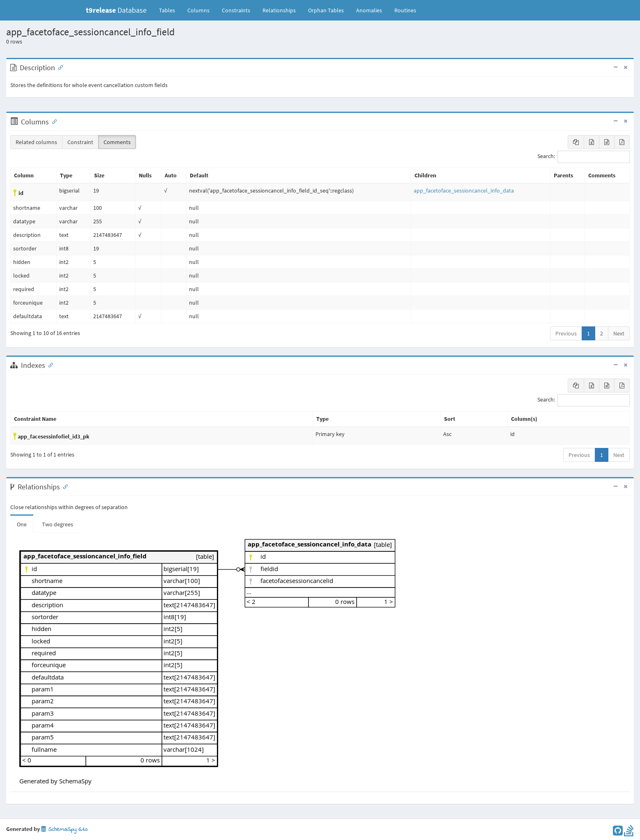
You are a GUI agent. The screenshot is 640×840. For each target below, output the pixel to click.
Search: (584, 157)
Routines (405, 10)
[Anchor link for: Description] (59, 67)
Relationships (279, 10)
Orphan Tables (326, 10)
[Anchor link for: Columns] (53, 121)
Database (116, 10)
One (22, 524)
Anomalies (369, 10)
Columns (198, 10)
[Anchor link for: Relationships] (64, 486)
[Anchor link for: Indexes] (49, 365)
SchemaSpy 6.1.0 (64, 830)
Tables (170, 10)
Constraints (236, 10)
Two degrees (58, 524)
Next (619, 333)
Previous (566, 333)
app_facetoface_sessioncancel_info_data (464, 190)
